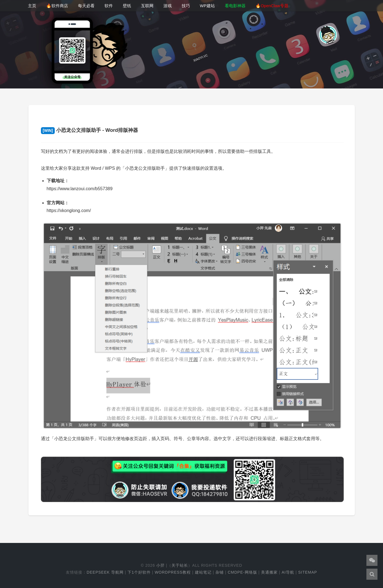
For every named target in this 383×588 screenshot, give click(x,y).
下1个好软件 (139, 572)
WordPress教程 (173, 572)
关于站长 (180, 565)
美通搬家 (269, 572)
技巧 (186, 6)
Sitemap (308, 572)
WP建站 (207, 6)
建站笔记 (203, 572)
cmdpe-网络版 (242, 572)
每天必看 (86, 6)
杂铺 (220, 572)
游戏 (168, 6)
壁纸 (127, 6)
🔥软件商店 (57, 6)
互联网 (147, 6)
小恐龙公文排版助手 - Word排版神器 (89, 130)
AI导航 (288, 572)
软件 (109, 6)
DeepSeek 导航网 (105, 572)
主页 (32, 6)
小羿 (160, 565)
